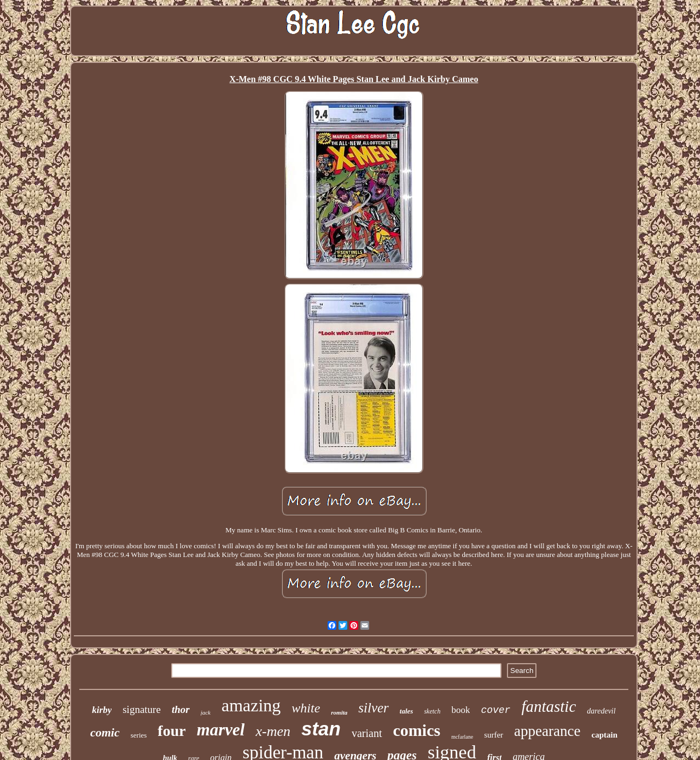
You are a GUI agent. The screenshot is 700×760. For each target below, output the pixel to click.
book (460, 710)
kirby (102, 710)
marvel (221, 730)
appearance (547, 731)
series (139, 735)
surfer (494, 735)
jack (206, 712)
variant (367, 733)
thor (181, 709)
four (171, 731)
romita (339, 712)
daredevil (601, 711)
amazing (251, 705)
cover (495, 710)
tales (407, 711)
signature (142, 709)
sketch (432, 711)
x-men (273, 731)
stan (321, 729)
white (306, 708)
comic (105, 732)
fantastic (549, 706)
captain (605, 735)
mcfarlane (462, 737)
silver (374, 708)
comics (417, 730)
